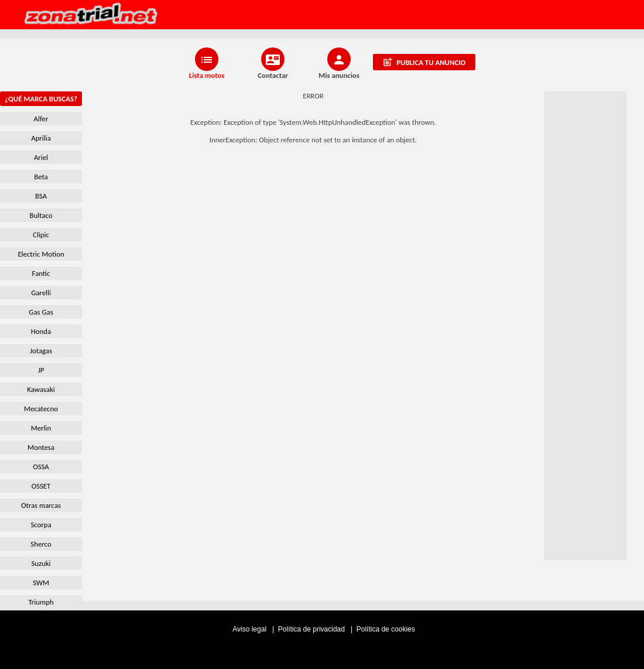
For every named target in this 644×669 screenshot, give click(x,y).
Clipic (41, 235)
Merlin (41, 428)
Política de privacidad (312, 629)
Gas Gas (41, 312)
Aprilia (41, 138)
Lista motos (207, 75)
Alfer (41, 119)
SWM (41, 583)
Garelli (41, 293)
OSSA (41, 467)
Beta (41, 177)
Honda (41, 331)
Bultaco (41, 215)
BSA (41, 196)
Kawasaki (41, 389)
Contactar (273, 75)
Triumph (41, 602)
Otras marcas (41, 505)
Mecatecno (41, 409)
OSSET (41, 486)
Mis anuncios (339, 75)
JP (41, 370)
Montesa (41, 447)
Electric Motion (41, 254)
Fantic (41, 273)
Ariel (41, 157)
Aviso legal (250, 629)
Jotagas (41, 351)
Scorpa (41, 525)
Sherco (41, 544)
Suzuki (41, 563)
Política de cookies (386, 629)
